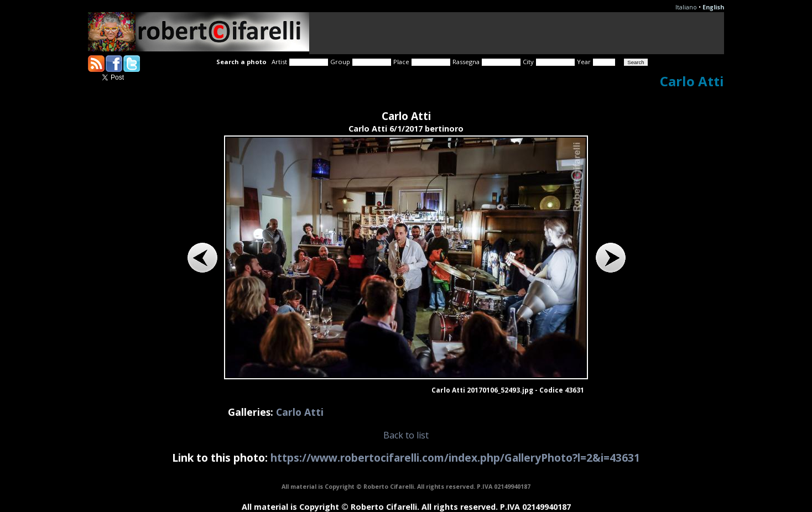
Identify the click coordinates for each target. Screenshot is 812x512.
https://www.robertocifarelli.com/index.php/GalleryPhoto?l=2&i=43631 (455, 458)
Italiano (686, 7)
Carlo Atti (300, 412)
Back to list (406, 435)
